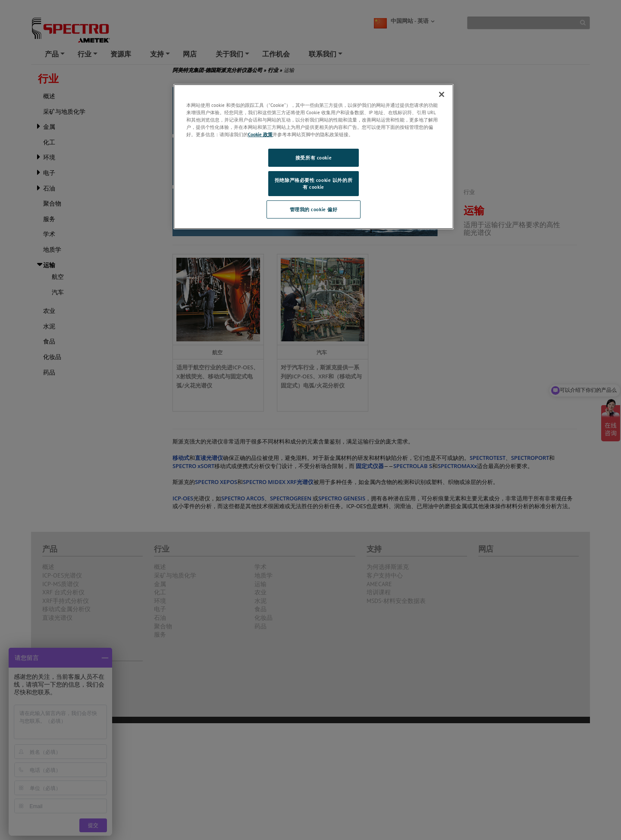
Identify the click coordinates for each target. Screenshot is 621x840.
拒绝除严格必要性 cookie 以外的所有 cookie (314, 183)
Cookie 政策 (260, 134)
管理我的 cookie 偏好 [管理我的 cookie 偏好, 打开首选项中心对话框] (314, 209)
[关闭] (442, 94)
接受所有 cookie (314, 158)
